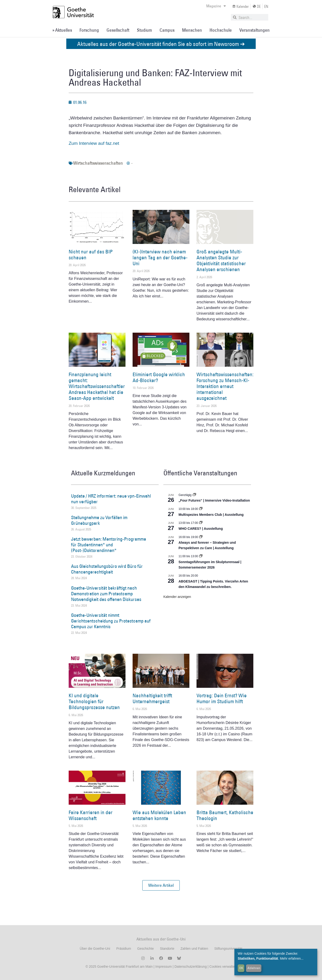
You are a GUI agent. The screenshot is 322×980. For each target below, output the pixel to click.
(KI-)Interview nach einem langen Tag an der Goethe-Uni (160, 258)
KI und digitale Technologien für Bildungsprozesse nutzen (94, 701)
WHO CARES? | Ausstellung (201, 529)
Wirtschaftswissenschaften (98, 163)
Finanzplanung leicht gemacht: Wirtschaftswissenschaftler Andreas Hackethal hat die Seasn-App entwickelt (97, 386)
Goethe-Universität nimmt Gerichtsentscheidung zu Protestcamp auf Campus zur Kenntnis (111, 621)
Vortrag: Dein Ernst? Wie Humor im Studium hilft (222, 698)
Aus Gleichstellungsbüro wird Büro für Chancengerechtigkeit (107, 569)
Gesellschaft (118, 30)
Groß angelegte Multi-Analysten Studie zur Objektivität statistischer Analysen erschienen (221, 261)
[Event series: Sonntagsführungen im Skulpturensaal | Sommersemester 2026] (201, 556)
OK (241, 968)
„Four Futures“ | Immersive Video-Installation (214, 500)
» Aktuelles (62, 30)
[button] (161, 885)
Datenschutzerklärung (191, 967)
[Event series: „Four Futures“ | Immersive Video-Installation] (194, 495)
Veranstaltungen (255, 30)
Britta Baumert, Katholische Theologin (225, 815)
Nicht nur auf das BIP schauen (91, 255)
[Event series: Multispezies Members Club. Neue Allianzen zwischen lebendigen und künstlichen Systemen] (201, 509)
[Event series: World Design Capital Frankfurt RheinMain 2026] (201, 537)
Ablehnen (254, 968)
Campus (167, 30)
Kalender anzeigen (177, 597)
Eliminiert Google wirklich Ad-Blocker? (159, 377)
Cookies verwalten (223, 967)
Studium (144, 30)
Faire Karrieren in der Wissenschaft (91, 815)
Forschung (89, 30)
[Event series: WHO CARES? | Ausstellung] (201, 523)
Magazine (216, 6)
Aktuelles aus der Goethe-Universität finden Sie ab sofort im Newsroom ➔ (161, 44)
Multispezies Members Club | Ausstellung (211, 515)
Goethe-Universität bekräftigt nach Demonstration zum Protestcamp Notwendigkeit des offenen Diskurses (106, 594)
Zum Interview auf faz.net (94, 143)
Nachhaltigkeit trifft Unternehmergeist (152, 698)
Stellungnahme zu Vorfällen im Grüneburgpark (99, 520)
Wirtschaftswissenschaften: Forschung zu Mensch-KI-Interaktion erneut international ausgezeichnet (225, 386)
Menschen (192, 30)
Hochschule (221, 30)
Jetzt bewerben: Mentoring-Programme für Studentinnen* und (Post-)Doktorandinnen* (109, 545)
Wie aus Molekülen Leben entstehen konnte (159, 815)
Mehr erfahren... (292, 958)
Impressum (163, 967)
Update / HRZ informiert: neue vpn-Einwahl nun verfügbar (111, 499)
